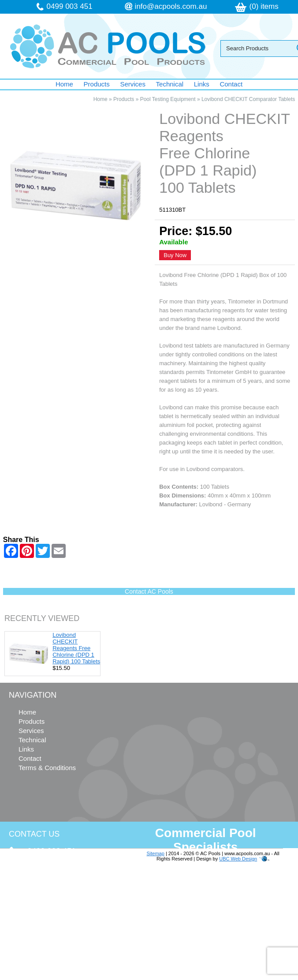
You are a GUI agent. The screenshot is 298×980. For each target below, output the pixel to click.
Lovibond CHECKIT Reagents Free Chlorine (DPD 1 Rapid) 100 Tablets (76, 648)
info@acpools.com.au (171, 6)
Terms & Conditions (47, 768)
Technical (170, 84)
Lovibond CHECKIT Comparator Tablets (248, 99)
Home (64, 84)
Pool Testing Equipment (168, 99)
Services (133, 84)
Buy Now (175, 255)
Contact (231, 84)
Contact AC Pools (149, 591)
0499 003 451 (70, 6)
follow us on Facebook (62, 924)
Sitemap (155, 853)
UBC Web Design (238, 859)
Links (202, 84)
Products (97, 84)
